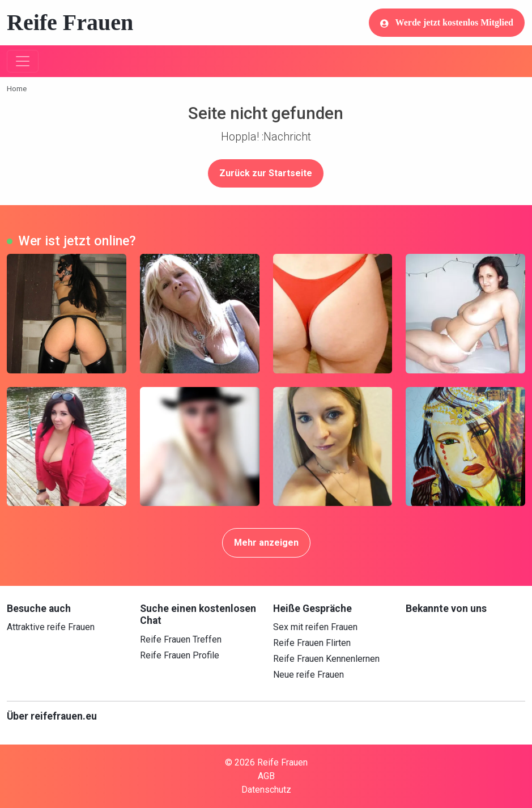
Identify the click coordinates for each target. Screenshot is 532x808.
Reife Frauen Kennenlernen (326, 659)
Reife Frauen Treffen (181, 639)
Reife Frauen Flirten (312, 643)
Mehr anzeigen (266, 543)
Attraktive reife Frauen (51, 627)
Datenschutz (266, 790)
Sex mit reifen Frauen (315, 627)
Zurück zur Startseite (266, 173)
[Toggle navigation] (23, 61)
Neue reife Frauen (308, 675)
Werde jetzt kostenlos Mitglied (447, 23)
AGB (266, 776)
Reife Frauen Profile (180, 655)
